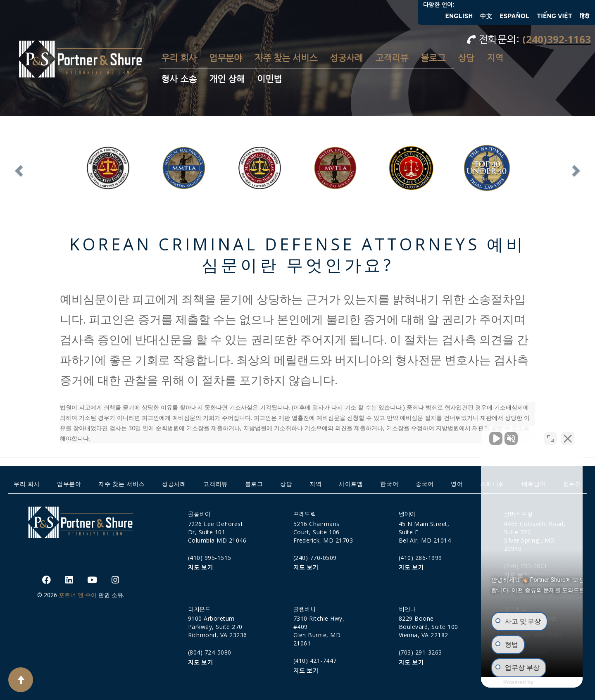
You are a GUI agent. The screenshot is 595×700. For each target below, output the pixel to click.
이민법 (269, 79)
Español (514, 16)
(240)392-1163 (557, 39)
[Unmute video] (449, 436)
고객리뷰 (392, 58)
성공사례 (346, 58)
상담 (466, 58)
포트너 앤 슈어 (78, 595)
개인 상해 (227, 79)
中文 (486, 16)
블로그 (433, 58)
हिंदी (584, 16)
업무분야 (226, 58)
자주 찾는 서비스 (286, 58)
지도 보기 (200, 568)
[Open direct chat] (550, 436)
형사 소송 (179, 79)
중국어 (425, 484)
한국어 (389, 484)
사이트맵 (351, 484)
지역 (495, 58)
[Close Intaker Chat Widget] (568, 436)
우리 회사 (179, 58)
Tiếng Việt (555, 16)
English (459, 16)
